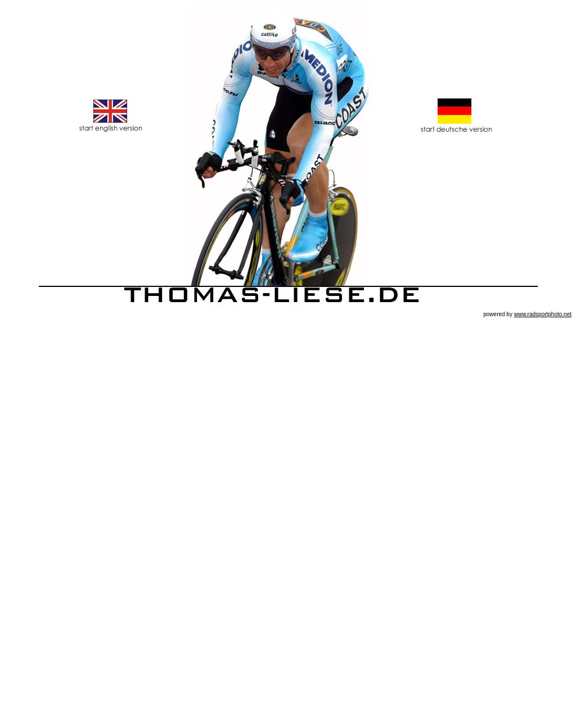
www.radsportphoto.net (543, 314)
